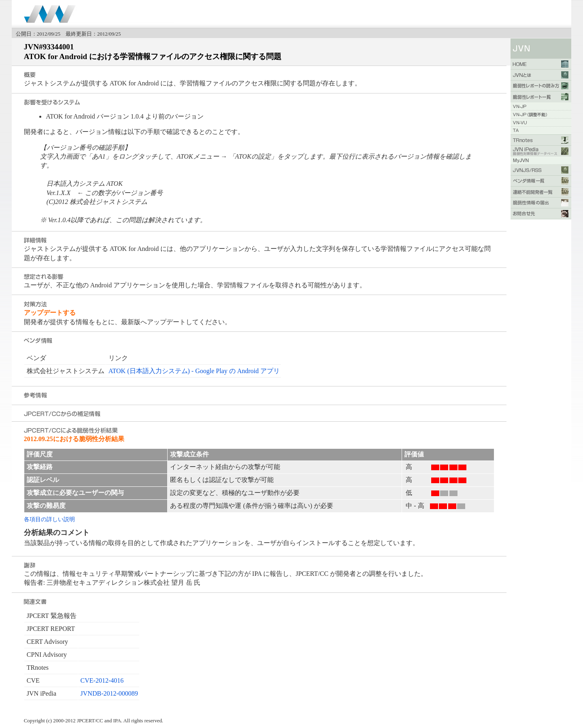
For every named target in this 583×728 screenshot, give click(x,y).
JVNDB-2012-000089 (109, 693)
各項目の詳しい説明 (49, 519)
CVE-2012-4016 (102, 680)
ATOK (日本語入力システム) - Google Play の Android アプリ (194, 371)
